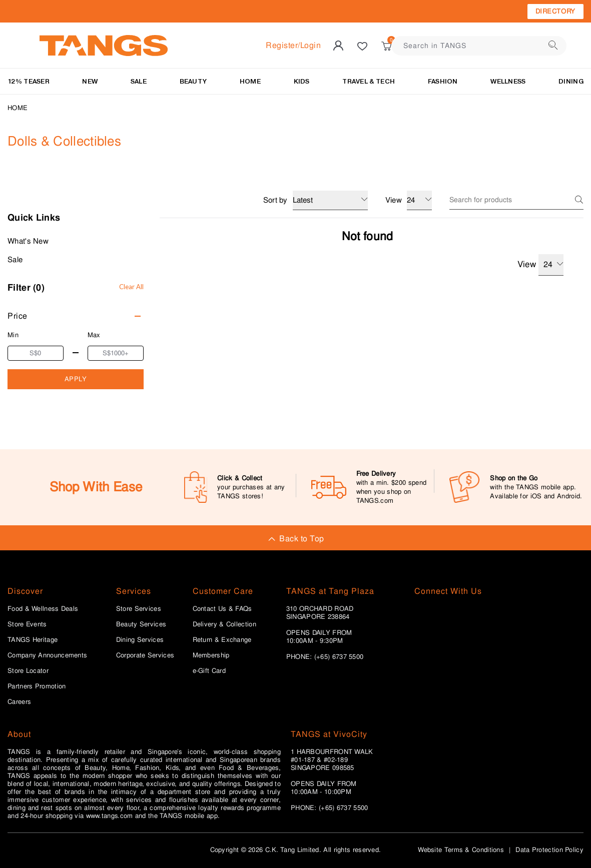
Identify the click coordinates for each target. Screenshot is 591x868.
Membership (211, 655)
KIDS (302, 81)
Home (18, 108)
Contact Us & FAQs (222, 609)
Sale (15, 260)
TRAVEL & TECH (369, 81)
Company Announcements (47, 655)
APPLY (76, 379)
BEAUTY (193, 81)
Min (13, 335)
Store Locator (28, 671)
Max (94, 335)
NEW (90, 81)
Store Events (27, 624)
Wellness (508, 81)
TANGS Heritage (33, 640)
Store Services (139, 609)
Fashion (443, 81)
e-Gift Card (209, 671)
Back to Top (295, 539)
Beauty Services (141, 624)
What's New (28, 241)
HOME (250, 81)
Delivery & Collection (224, 624)
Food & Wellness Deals (43, 609)
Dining (571, 81)
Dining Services (140, 640)
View (540, 265)
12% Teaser (29, 81)
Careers (19, 702)
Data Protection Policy (549, 850)
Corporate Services (145, 655)
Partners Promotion (37, 686)
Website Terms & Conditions (461, 850)
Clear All (131, 287)
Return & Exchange (222, 640)
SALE (139, 81)
